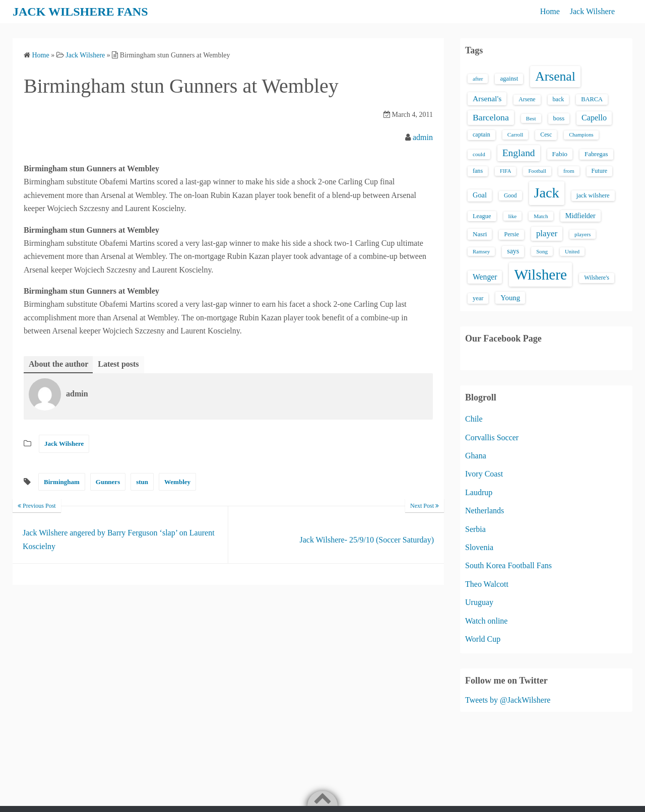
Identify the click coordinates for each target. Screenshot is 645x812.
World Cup (483, 639)
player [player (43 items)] (547, 233)
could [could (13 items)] (479, 154)
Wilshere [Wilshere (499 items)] (540, 275)
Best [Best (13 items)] (531, 118)
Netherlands (485, 511)
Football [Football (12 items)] (537, 171)
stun (142, 482)
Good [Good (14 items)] (510, 195)
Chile (474, 419)
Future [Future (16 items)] (600, 171)
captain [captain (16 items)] (481, 134)
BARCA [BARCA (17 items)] (592, 99)
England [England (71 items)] (519, 153)
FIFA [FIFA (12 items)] (505, 171)
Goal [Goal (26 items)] (480, 195)
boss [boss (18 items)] (559, 118)
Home (550, 11)
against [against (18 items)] (509, 79)
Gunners (108, 482)
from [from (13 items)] (569, 171)
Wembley (177, 482)
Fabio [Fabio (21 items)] (560, 154)
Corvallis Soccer (492, 437)
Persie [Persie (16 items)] (511, 234)
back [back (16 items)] (559, 99)
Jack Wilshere (592, 11)
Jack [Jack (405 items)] (547, 193)
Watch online (486, 621)
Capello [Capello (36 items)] (594, 118)
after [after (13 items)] (478, 79)
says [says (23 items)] (513, 251)
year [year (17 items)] (478, 298)
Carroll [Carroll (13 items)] (515, 134)
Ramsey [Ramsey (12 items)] (481, 252)
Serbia (475, 529)
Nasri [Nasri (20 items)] (480, 234)
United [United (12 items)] (572, 252)
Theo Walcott (487, 584)
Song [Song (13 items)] (542, 251)
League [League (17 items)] (482, 216)
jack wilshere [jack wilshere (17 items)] (593, 195)
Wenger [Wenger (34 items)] (485, 277)
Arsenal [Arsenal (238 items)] (555, 76)
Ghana (476, 456)
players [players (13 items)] (583, 234)
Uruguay (479, 602)
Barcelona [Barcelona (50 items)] (491, 117)
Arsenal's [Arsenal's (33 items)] (487, 98)
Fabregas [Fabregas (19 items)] (596, 154)
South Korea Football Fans (508, 565)
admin (423, 137)
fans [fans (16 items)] (478, 171)
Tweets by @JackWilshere (508, 700)
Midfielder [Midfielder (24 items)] (580, 216)
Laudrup (479, 492)
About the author (58, 364)
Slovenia (479, 547)
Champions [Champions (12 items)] (581, 135)
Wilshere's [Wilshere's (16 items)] (597, 278)
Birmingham (62, 482)
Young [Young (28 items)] (510, 298)
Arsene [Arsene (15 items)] (527, 99)
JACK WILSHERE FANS (80, 12)
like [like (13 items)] (513, 216)
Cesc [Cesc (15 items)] (546, 135)
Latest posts (118, 364)
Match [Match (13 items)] (541, 216)
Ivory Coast (484, 474)
